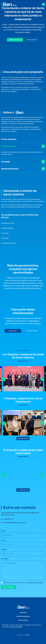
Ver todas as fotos (23, 439)
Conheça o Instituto (15, 40)
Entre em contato (32, 331)
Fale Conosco (23, 620)
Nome (3, 532)
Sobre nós (23, 613)
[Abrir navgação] (43, 4)
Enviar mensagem (9, 588)
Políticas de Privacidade (36, 584)
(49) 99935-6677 (8, 520)
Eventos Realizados (23, 616)
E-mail (3, 541)
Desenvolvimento (23, 171)
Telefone (4, 550)
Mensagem (5, 560)
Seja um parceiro (32, 40)
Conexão (23, 162)
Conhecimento (23, 146)
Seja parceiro (13, 331)
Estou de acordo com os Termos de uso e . (23, 584)
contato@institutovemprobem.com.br (14, 524)
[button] (4, 380)
